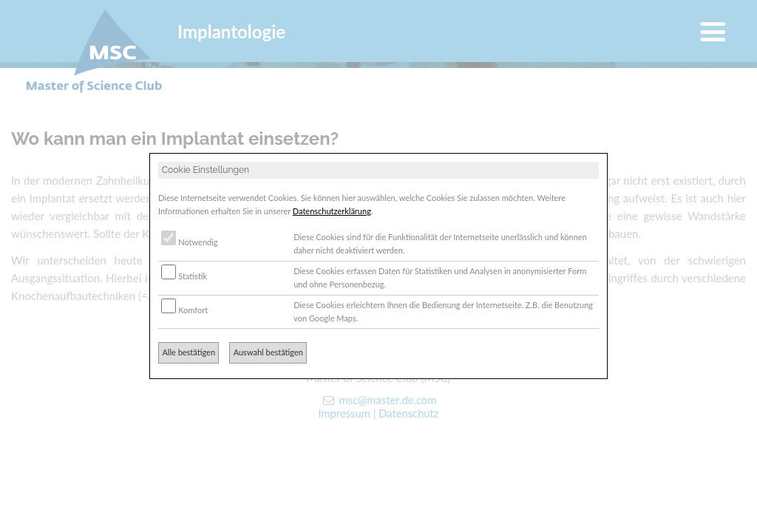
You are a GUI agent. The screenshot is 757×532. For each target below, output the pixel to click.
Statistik (184, 276)
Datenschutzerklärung (332, 211)
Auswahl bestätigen (268, 352)
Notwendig (189, 242)
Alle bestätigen (189, 352)
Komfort (184, 310)
